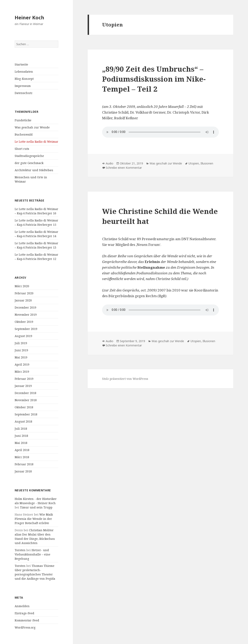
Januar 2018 (23, 471)
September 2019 (26, 329)
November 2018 (26, 400)
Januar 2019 (23, 386)
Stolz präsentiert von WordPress (125, 379)
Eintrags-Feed (24, 613)
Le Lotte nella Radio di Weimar (36, 142)
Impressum (23, 86)
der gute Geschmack (29, 163)
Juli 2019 (21, 343)
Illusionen (207, 163)
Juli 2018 (21, 429)
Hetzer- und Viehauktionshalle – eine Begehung (33, 554)
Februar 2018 (24, 464)
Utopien (194, 163)
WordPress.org (25, 627)
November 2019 (26, 315)
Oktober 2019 (24, 322)
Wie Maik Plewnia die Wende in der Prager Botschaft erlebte (34, 519)
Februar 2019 (24, 379)
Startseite (21, 64)
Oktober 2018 (24, 407)
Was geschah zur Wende (32, 127)
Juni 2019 (21, 350)
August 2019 (23, 336)
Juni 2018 (21, 436)
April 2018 (22, 450)
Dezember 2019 (25, 307)
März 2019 (22, 372)
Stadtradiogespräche (29, 156)
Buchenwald (24, 134)
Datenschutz (24, 93)
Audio (110, 163)
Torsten (20, 550)
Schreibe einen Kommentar (124, 168)
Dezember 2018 (25, 393)
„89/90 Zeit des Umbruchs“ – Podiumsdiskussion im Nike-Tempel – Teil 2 (154, 79)
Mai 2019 (21, 357)
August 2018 (23, 421)
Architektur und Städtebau (34, 170)
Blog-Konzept (24, 79)
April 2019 (22, 364)
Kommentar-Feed (27, 620)
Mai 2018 (21, 443)
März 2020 (22, 286)
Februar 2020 (24, 293)
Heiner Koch (29, 17)
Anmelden (22, 606)
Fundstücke (23, 120)
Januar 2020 (23, 300)
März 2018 (22, 457)
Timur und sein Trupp (36, 507)
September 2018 (26, 414)
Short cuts (22, 149)
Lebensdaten (24, 72)
